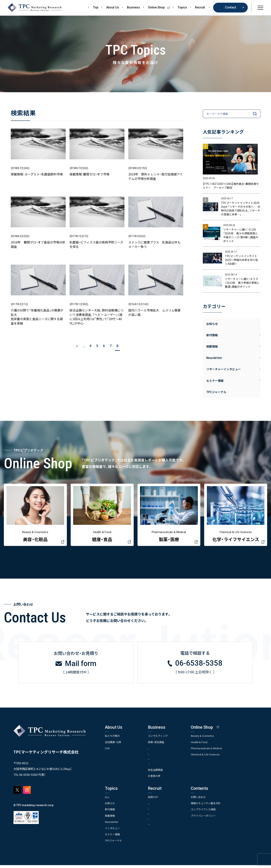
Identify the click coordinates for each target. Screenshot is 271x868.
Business (133, 7)
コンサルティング (164, 738)
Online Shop (160, 7)
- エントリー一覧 (163, 822)
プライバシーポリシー (215, 818)
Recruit (200, 7)
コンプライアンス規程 (215, 812)
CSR (107, 751)
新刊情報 (110, 812)
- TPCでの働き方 (163, 827)
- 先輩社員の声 (162, 816)
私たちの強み (113, 738)
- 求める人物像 (162, 806)
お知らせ (212, 324)
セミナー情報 (113, 837)
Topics (182, 7)
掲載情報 (110, 818)
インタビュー (113, 831)
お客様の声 (160, 779)
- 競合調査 (159, 756)
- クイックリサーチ (164, 766)
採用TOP (159, 800)
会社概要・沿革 (114, 744)
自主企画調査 (162, 772)
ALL (107, 800)
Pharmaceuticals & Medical (219, 751)
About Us (113, 7)
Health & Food (211, 744)
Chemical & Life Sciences (218, 757)
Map (67, 771)
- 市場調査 (159, 751)
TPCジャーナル (216, 392)
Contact (230, 7)
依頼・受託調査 (162, 744)
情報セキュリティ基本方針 (218, 806)
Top (96, 7)
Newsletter (112, 825)
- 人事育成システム (164, 811)
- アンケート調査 (163, 761)
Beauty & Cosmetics (215, 738)
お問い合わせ (210, 800)
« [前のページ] (77, 346)
